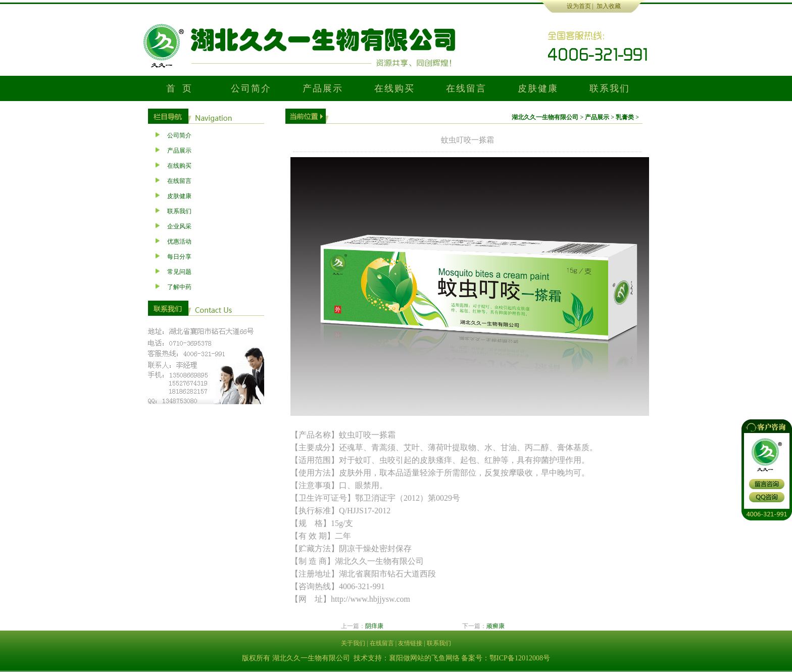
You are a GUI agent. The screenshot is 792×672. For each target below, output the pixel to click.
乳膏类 (625, 117)
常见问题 (179, 272)
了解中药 (179, 287)
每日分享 (179, 257)
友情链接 (410, 643)
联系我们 (609, 88)
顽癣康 (496, 626)
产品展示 (323, 88)
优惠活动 (179, 242)
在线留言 (466, 88)
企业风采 (179, 226)
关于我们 (353, 643)
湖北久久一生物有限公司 (545, 117)
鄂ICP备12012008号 (520, 658)
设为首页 (579, 6)
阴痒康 (374, 626)
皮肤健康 (538, 88)
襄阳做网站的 (410, 658)
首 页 (179, 88)
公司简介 (251, 88)
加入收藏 (609, 6)
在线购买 (394, 88)
